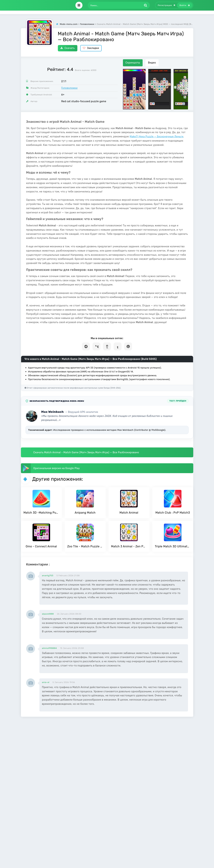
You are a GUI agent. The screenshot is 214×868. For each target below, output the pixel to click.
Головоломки (70, 88)
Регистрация (167, 5)
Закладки (91, 48)
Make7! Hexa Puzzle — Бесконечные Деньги (156, 137)
